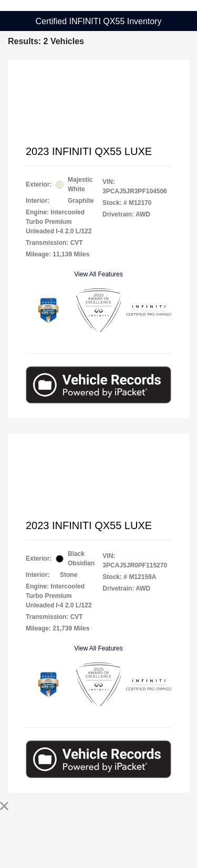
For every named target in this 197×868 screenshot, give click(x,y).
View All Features (98, 274)
